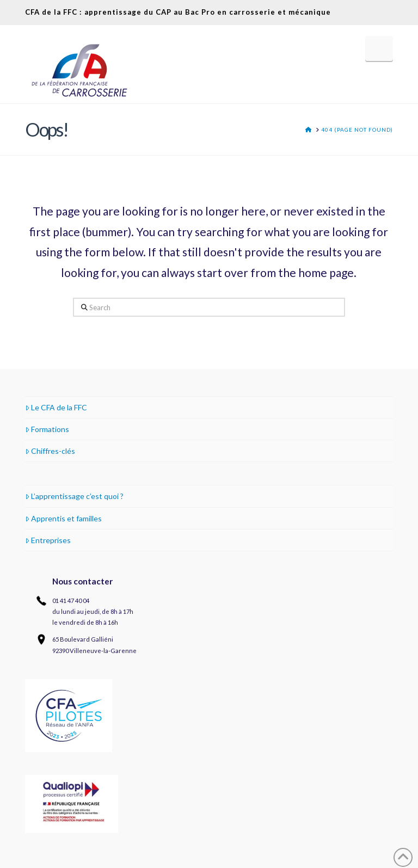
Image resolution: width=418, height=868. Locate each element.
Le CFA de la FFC (56, 407)
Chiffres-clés (50, 451)
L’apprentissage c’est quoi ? (74, 496)
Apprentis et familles (63, 518)
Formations (47, 429)
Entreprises (48, 540)
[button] (379, 48)
